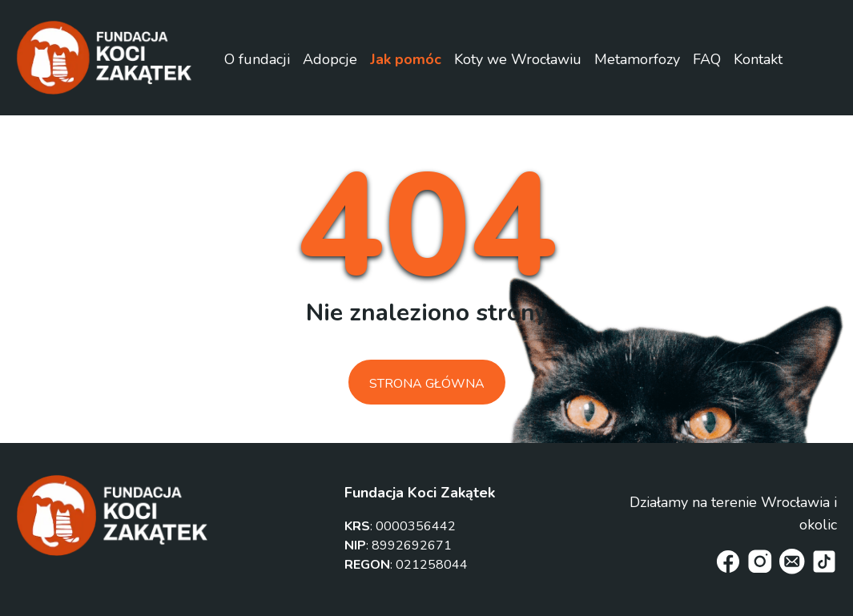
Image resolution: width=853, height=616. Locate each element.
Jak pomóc (406, 59)
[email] (792, 562)
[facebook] (728, 562)
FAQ (707, 59)
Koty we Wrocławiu (518, 59)
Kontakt (758, 59)
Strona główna (427, 384)
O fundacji (257, 59)
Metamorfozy (637, 59)
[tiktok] (824, 562)
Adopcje (330, 59)
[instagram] (760, 562)
